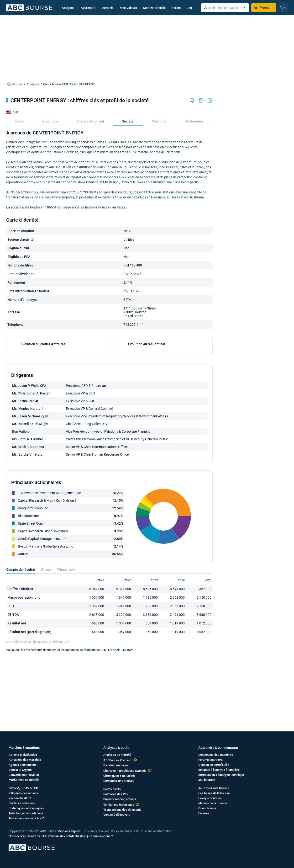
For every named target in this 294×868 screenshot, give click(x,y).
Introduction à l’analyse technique (221, 775)
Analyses (68, 8)
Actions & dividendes (23, 755)
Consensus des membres (216, 755)
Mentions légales (69, 831)
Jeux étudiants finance (214, 788)
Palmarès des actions (23, 793)
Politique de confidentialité (66, 836)
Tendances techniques (119, 805)
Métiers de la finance (213, 803)
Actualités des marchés (25, 760)
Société (128, 121)
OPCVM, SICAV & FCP (23, 788)
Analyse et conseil (90, 121)
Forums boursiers (210, 760)
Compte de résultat (21, 632)
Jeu (189, 8)
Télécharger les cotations (26, 813)
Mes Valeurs (128, 8)
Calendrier (160, 121)
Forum (176, 8)
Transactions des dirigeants (122, 810)
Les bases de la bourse (214, 793)
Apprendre (88, 8)
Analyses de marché (117, 755)
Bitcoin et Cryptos (21, 770)
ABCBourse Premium (118, 760)
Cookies (204, 813)
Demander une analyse (119, 781)
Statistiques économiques (26, 808)
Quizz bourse (207, 808)
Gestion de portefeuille (214, 765)
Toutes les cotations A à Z (26, 818)
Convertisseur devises (24, 775)
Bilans (46, 632)
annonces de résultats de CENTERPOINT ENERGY (100, 713)
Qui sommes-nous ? (99, 836)
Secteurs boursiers (22, 803)
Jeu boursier (207, 780)
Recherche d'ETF (20, 798)
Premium (264, 8)
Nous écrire (17, 836)
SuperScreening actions (120, 799)
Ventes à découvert (116, 815)
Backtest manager (116, 765)
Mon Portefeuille (154, 8)
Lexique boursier (210, 798)
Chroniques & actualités (119, 776)
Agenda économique (23, 765)
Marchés (108, 8)
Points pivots (112, 789)
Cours (20, 121)
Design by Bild (36, 836)
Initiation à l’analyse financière (219, 770)
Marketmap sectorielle (24, 780)
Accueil (17, 84)
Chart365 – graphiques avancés (125, 771)
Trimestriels (66, 632)
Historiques (195, 121)
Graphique (50, 121)
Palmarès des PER (116, 794)
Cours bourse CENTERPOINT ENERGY (69, 84)
